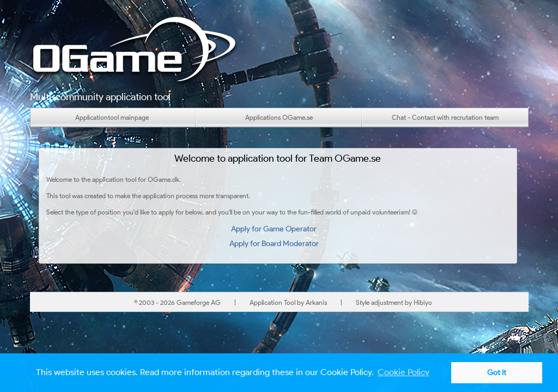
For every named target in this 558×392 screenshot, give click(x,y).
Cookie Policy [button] (404, 372)
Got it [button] (497, 372)
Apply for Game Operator (274, 229)
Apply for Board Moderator (274, 244)
